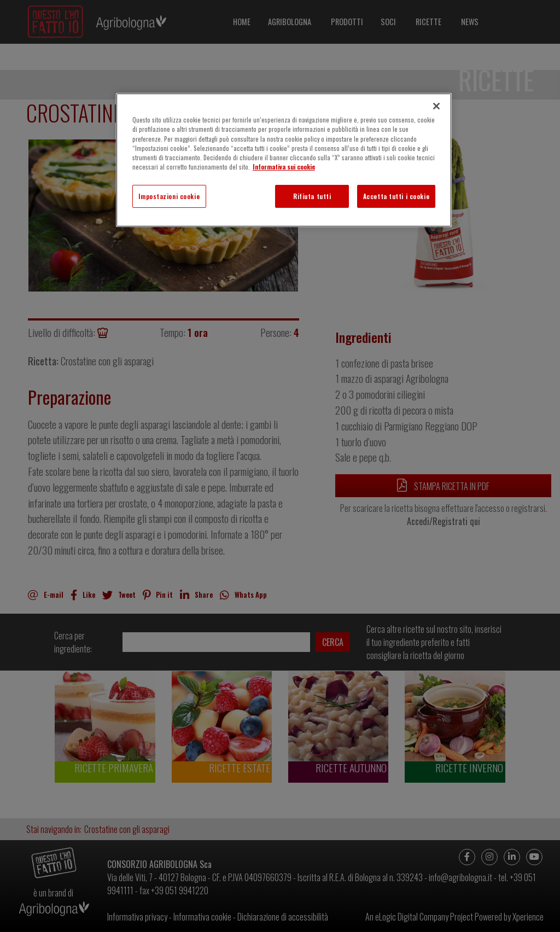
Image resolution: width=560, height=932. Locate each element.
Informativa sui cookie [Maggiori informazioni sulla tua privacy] (284, 167)
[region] (284, 160)
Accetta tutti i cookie (396, 196)
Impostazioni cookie (169, 196)
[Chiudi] (436, 106)
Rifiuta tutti (312, 196)
